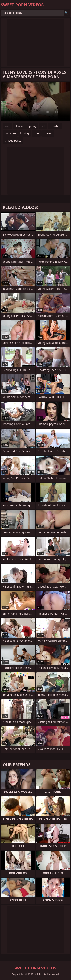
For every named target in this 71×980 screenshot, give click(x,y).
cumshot (55, 126)
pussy (33, 126)
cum (36, 133)
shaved (48, 133)
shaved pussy (13, 141)
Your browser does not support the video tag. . (35, 102)
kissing (25, 133)
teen (7, 126)
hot (43, 126)
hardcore (10, 133)
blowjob (20, 126)
